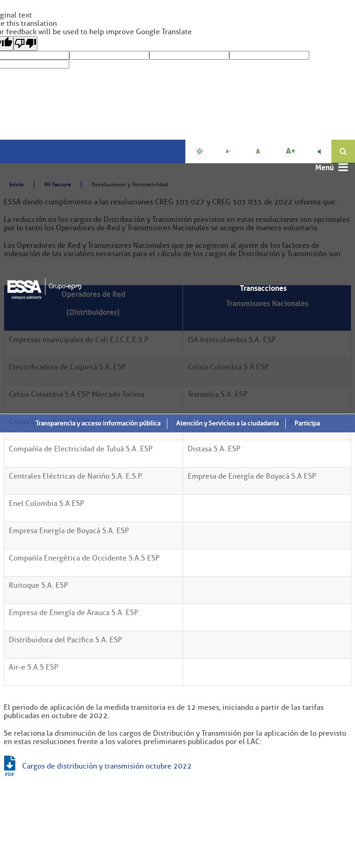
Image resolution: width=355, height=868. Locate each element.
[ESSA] (44, 286)
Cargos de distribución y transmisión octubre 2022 (107, 766)
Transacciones (263, 288)
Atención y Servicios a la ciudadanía (227, 423)
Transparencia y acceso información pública (98, 423)
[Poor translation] (25, 43)
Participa (307, 423)
